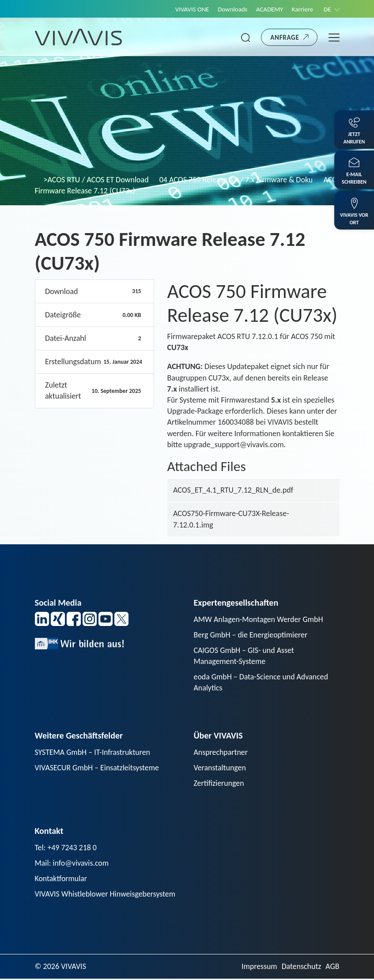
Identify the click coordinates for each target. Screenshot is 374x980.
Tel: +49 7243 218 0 (66, 848)
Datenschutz (301, 968)
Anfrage (285, 38)
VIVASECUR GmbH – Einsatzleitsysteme (98, 769)
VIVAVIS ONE (190, 9)
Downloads (231, 9)
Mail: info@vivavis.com (72, 864)
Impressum (259, 968)
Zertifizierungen (219, 784)
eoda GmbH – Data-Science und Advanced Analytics (262, 683)
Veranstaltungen (220, 769)
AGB (332, 968)
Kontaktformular (61, 879)
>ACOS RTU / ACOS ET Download (96, 180)
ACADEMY (268, 9)
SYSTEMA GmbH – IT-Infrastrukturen (93, 753)
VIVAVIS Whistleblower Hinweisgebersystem (106, 895)
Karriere (302, 9)
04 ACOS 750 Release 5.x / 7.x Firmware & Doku (236, 180)
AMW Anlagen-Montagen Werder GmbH (259, 619)
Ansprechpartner (221, 753)
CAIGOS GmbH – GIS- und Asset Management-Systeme (244, 656)
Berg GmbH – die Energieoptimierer (251, 635)
